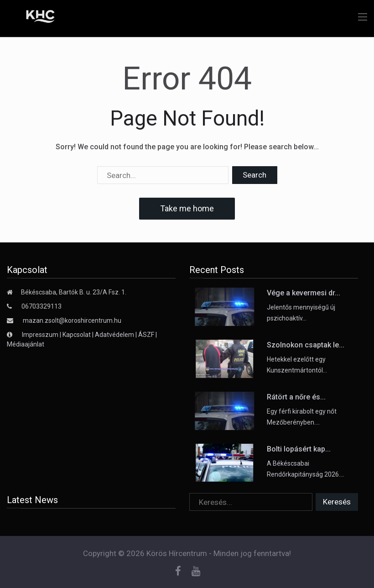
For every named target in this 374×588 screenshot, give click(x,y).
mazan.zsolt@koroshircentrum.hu (72, 320)
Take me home (187, 208)
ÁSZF (146, 335)
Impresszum (41, 335)
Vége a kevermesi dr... (304, 293)
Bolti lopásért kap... (299, 449)
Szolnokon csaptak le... (306, 345)
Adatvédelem (114, 335)
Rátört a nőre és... (296, 397)
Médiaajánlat (26, 344)
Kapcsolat (77, 335)
